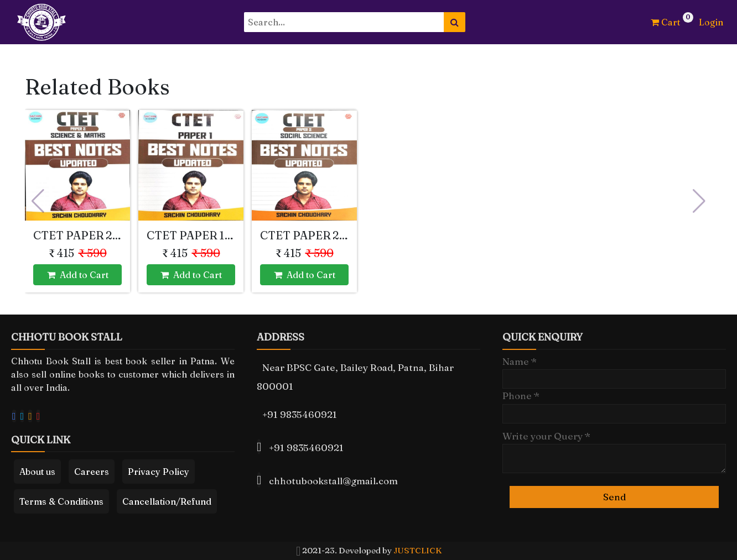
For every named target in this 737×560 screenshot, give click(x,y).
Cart (665, 22)
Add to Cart (78, 275)
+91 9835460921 (300, 414)
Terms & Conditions (61, 501)
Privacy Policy (159, 472)
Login (711, 22)
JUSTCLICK (417, 550)
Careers (92, 472)
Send (614, 497)
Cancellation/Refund (167, 501)
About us (37, 472)
